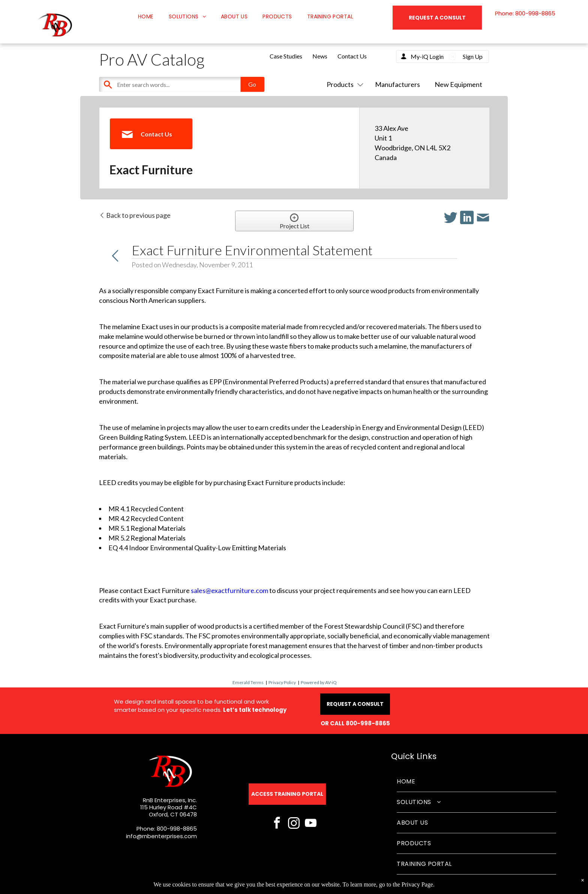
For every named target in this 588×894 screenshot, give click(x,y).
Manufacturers (397, 84)
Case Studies (286, 56)
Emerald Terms (248, 682)
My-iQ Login (427, 56)
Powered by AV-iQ (319, 682)
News (320, 56)
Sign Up (473, 56)
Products (343, 84)
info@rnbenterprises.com (161, 836)
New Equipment (458, 84)
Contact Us (352, 56)
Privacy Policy (282, 682)
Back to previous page (135, 215)
